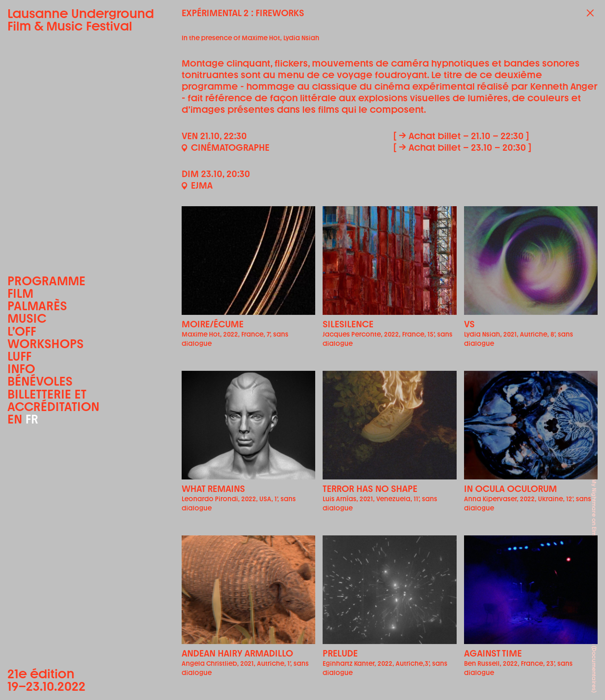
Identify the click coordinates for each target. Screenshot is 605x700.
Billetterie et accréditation (53, 400)
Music (27, 318)
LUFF (19, 356)
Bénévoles (40, 381)
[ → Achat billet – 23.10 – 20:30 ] (462, 147)
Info (21, 369)
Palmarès (37, 306)
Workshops (46, 344)
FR (32, 419)
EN (15, 419)
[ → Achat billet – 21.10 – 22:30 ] (461, 136)
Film (20, 293)
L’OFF (22, 331)
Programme (46, 281)
